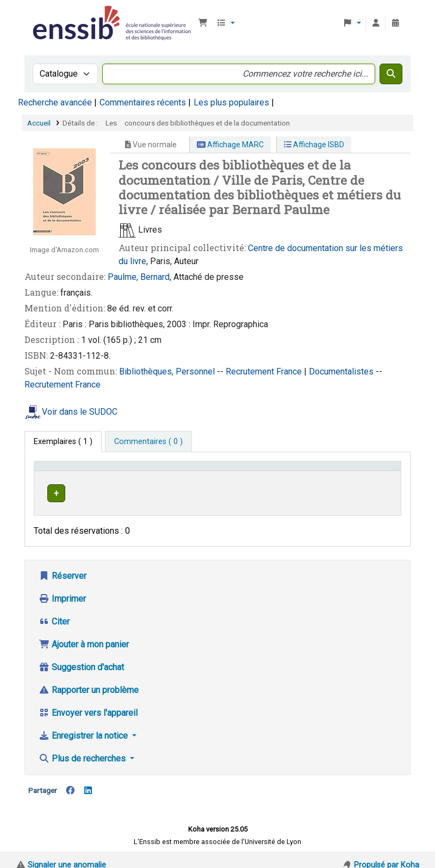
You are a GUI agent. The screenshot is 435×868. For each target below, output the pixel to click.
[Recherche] (391, 74)
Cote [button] (259, 471)
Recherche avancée (55, 102)
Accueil (39, 123)
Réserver (63, 566)
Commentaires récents (143, 102)
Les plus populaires (231, 102)
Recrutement (251, 371)
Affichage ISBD (314, 145)
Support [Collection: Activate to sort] (151, 471)
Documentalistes (342, 371)
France (290, 371)
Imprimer (62, 588)
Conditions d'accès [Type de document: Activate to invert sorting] (72, 471)
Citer (54, 611)
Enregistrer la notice (84, 725)
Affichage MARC (230, 145)
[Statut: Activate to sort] (379, 471)
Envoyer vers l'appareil (88, 702)
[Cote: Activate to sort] (302, 471)
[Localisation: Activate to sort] (213, 471)
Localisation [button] (208, 471)
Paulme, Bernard (139, 277)
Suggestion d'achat (81, 657)
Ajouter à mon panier (84, 634)
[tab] (148, 442)
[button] (203, 23)
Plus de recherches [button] (83, 748)
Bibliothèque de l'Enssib (58, 15)
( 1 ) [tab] (63, 442)
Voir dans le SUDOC (80, 412)
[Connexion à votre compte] (376, 23)
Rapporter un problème (89, 680)
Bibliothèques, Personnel (168, 371)
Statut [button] (373, 471)
